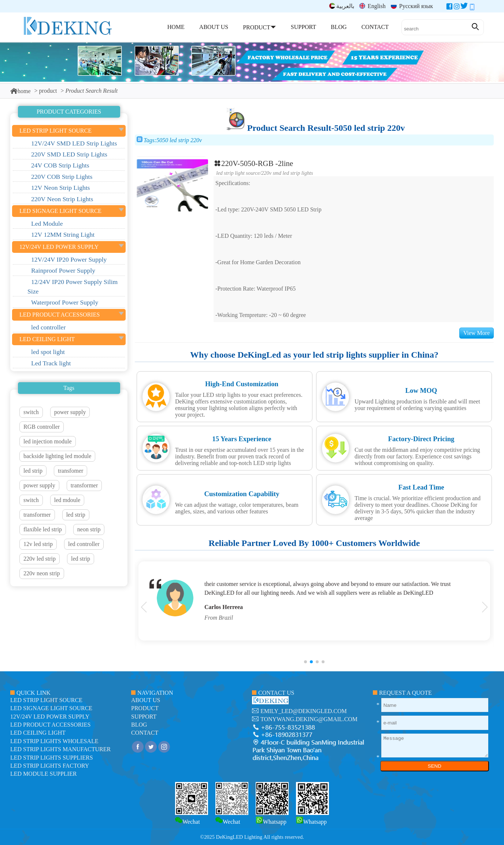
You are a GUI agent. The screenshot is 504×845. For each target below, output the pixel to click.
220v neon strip (42, 573)
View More (477, 333)
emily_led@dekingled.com (304, 711)
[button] (305, 662)
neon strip (89, 529)
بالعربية (342, 6)
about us (146, 700)
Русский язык (412, 6)
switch (31, 412)
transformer (84, 485)
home (21, 91)
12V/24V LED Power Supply (50, 717)
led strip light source (238, 173)
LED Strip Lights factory (50, 766)
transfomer (71, 471)
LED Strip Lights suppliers (52, 758)
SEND (435, 766)
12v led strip (38, 544)
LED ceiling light (38, 733)
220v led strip (40, 559)
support (144, 717)
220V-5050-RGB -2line (253, 163)
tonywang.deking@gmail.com (309, 719)
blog (139, 725)
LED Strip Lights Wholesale (54, 741)
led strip (33, 471)
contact (145, 733)
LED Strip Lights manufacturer (60, 749)
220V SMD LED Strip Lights (287, 173)
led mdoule (67, 500)
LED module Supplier (43, 774)
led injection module (48, 441)
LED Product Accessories (50, 725)
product (48, 91)
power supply (70, 412)
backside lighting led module (57, 456)
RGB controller (42, 427)
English (373, 6)
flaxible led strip (43, 529)
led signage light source (51, 708)
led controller (84, 544)
